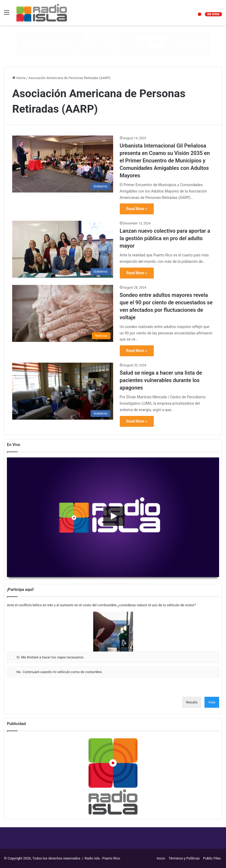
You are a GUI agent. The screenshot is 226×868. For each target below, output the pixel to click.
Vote (212, 702)
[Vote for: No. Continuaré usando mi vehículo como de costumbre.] (113, 672)
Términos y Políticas (184, 858)
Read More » (137, 209)
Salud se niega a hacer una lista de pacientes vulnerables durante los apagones (161, 380)
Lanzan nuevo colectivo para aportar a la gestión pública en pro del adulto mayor (165, 238)
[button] (113, 632)
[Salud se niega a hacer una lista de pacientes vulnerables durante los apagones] (63, 391)
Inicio (161, 858)
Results (192, 702)
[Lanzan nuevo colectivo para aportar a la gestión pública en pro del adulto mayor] (63, 249)
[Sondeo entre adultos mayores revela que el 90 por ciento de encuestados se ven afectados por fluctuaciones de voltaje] (63, 313)
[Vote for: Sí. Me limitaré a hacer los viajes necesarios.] (113, 637)
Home (19, 78)
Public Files (212, 858)
